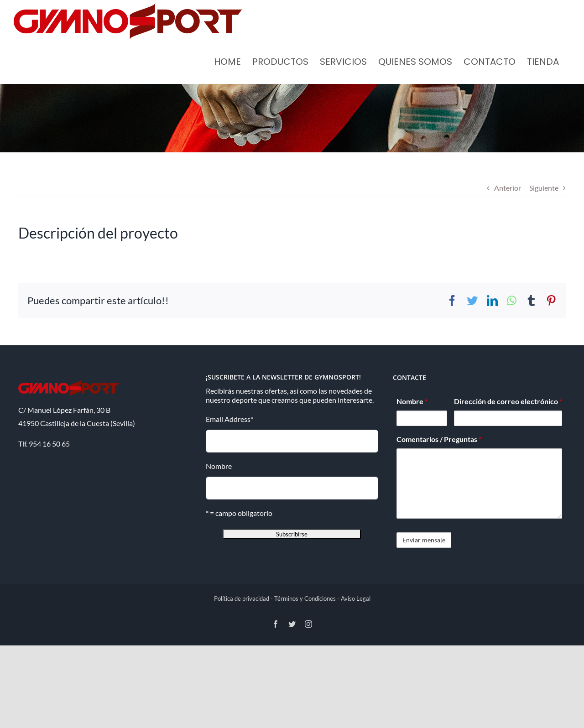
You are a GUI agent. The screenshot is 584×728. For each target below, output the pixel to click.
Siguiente (544, 188)
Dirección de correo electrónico (508, 401)
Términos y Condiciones (305, 598)
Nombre (219, 466)
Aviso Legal (356, 598)
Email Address (229, 419)
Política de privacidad (242, 598)
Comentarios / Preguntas (439, 439)
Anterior (508, 188)
